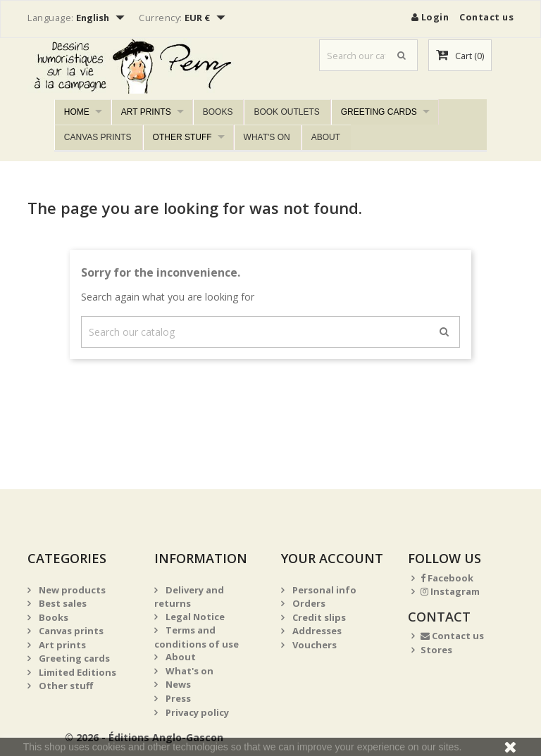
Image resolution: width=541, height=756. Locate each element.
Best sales (62, 603)
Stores (436, 650)
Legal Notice (194, 617)
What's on (267, 137)
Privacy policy (196, 712)
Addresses (316, 631)
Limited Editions (76, 672)
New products (71, 590)
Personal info (323, 590)
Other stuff (182, 137)
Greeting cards (379, 112)
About (326, 137)
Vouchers (313, 645)
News (177, 684)
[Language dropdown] (102, 19)
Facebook (447, 578)
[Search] (368, 55)
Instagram (450, 591)
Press (177, 698)
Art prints (146, 112)
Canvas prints (98, 137)
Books (218, 112)
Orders (308, 603)
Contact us (486, 17)
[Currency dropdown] (207, 19)
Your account (332, 558)
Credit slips (318, 617)
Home (77, 112)
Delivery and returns (189, 597)
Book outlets (286, 112)
